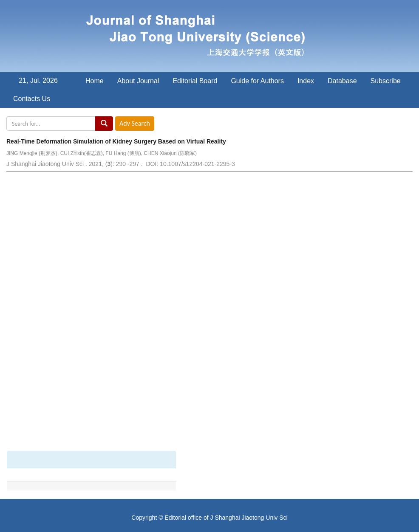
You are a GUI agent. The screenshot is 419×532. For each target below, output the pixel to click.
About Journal (138, 81)
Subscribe (386, 81)
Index (306, 81)
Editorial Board (195, 81)
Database (342, 81)
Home (95, 81)
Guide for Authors (257, 81)
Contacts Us (32, 99)
